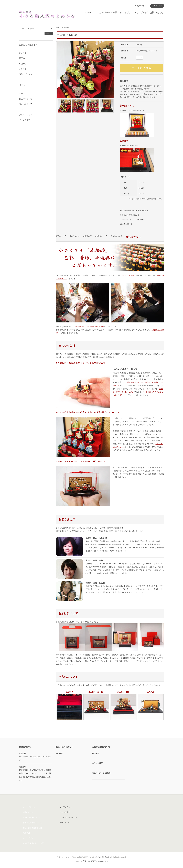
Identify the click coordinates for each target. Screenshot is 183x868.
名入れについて (116, 236)
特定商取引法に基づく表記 (33, 843)
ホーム (89, 12)
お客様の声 (87, 236)
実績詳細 (26, 833)
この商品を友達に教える (130, 215)
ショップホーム (29, 807)
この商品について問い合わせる (132, 220)
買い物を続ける (126, 224)
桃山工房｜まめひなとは (32, 828)
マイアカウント (141, 6)
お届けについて (101, 236)
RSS (61, 823)
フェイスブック (26, 115)
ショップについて (129, 12)
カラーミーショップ (65, 857)
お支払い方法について (31, 817)
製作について (61, 236)
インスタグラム (26, 120)
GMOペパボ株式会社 (101, 857)
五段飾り (67, 28)
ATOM (67, 823)
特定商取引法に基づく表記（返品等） (135, 210)
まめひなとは (75, 236)
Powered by (91, 861)
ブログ (144, 12)
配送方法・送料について (32, 823)
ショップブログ (29, 838)
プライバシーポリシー (68, 817)
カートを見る (65, 812)
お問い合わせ (157, 12)
